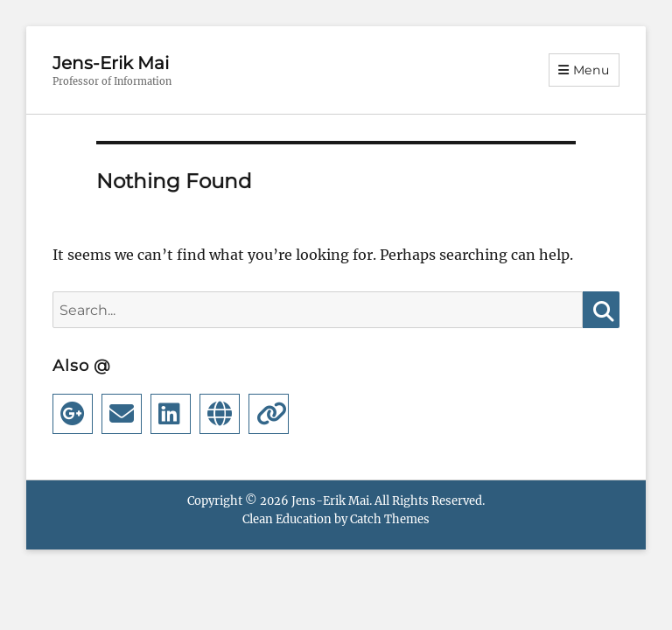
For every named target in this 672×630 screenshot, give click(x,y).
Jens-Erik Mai (111, 63)
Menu (591, 70)
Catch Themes (390, 519)
